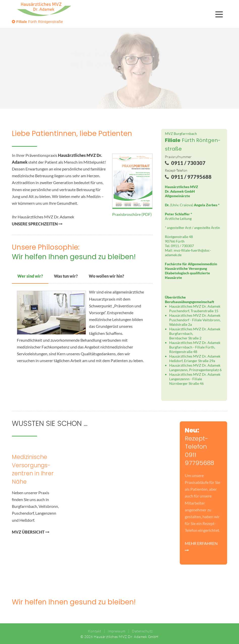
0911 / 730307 (185, 163)
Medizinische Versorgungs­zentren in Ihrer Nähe (33, 469)
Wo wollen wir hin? (106, 276)
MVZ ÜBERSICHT (31, 532)
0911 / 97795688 (188, 177)
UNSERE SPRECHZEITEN (37, 224)
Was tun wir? (66, 276)
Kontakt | (96, 631)
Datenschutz (141, 631)
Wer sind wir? (30, 276)
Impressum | (117, 631)
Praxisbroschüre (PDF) (132, 214)
